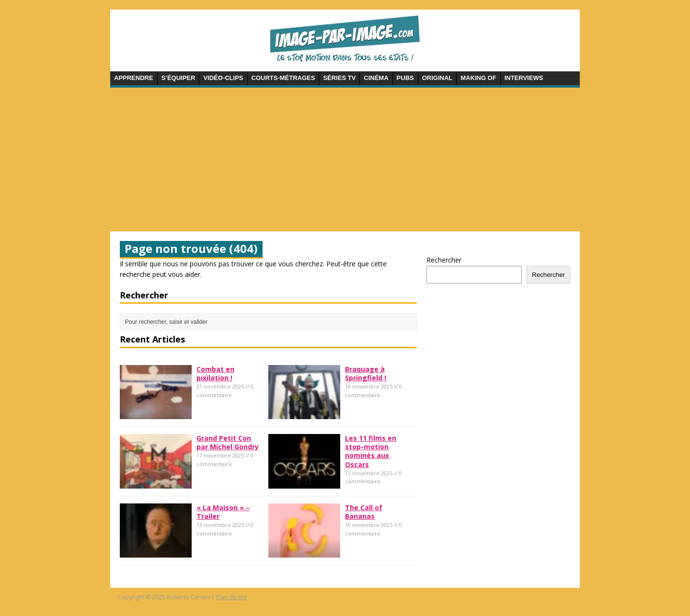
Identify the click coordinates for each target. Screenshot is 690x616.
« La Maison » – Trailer (223, 512)
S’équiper (178, 78)
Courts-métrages (283, 78)
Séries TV (339, 78)
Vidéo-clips (223, 78)
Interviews (524, 78)
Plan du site (232, 597)
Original (437, 78)
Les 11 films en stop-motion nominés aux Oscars (371, 451)
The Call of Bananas (364, 512)
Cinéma (376, 78)
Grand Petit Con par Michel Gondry (228, 442)
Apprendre (134, 78)
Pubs (405, 78)
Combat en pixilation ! (215, 373)
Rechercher (444, 260)
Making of (478, 78)
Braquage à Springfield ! (366, 373)
